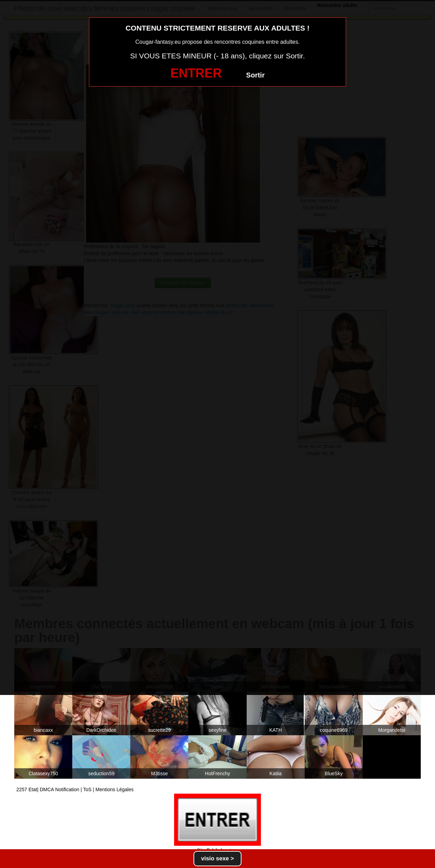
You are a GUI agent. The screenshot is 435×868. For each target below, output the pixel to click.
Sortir (255, 75)
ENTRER (196, 73)
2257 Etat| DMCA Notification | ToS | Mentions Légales (75, 789)
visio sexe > (218, 858)
